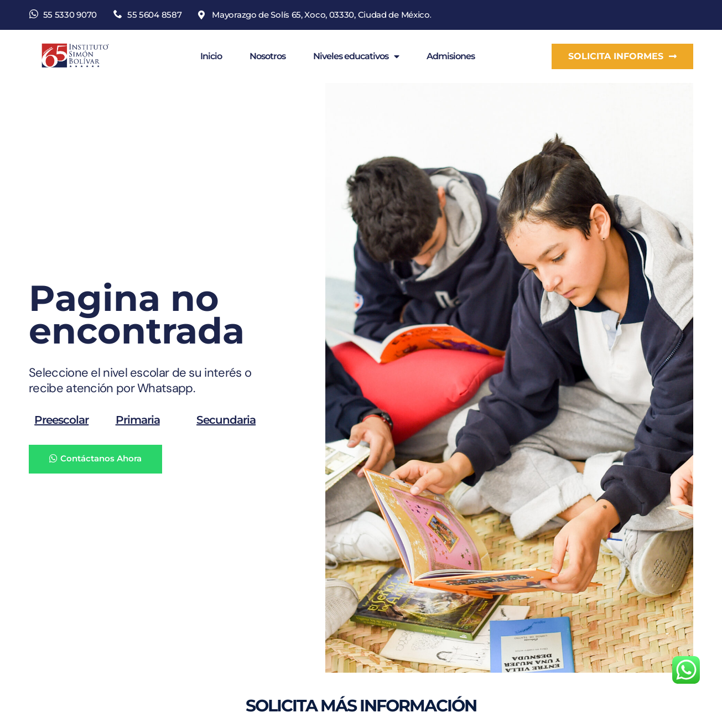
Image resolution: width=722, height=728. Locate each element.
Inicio (211, 56)
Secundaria (226, 419)
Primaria (138, 419)
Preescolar (61, 419)
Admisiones (451, 56)
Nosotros (267, 56)
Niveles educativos (356, 56)
